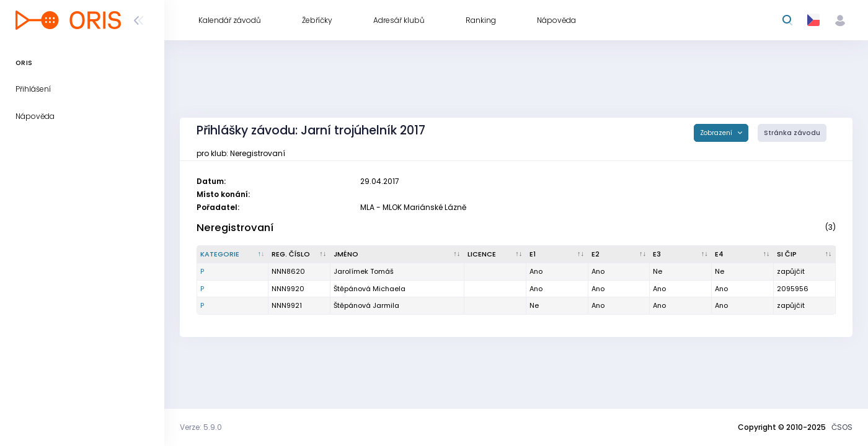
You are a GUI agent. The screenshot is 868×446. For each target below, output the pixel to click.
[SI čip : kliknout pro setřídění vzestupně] (805, 255)
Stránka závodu (792, 133)
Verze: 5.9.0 (201, 427)
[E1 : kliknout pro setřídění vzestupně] (557, 255)
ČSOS (842, 427)
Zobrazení (717, 133)
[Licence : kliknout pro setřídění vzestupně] (495, 255)
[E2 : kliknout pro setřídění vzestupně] (619, 255)
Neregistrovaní (235, 228)
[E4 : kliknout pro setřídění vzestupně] (743, 255)
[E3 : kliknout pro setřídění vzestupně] (681, 255)
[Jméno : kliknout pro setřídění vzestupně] (397, 255)
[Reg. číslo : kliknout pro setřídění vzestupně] (299, 255)
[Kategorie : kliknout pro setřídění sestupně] (233, 255)
